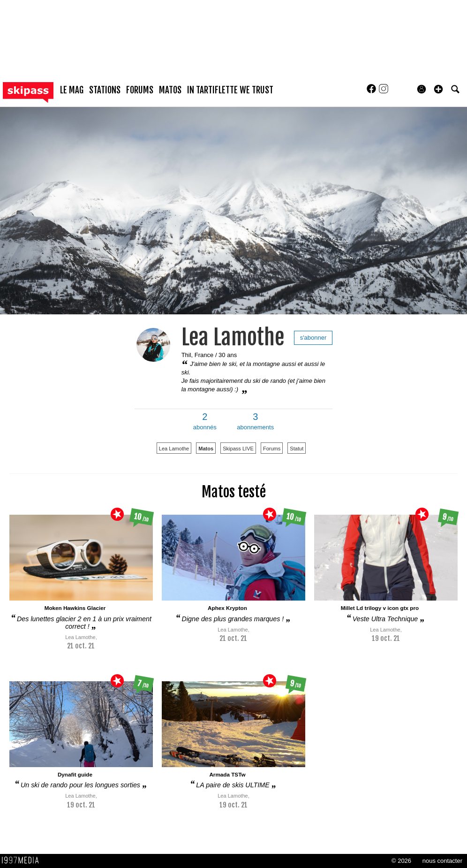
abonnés (205, 421)
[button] (438, 89)
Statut (297, 449)
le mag (72, 90)
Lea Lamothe (233, 337)
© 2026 (401, 861)
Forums (272, 449)
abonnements (255, 421)
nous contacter (442, 861)
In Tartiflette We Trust (230, 90)
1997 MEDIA (23, 860)
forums (140, 90)
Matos (206, 449)
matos (170, 90)
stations (105, 90)
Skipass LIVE (238, 449)
